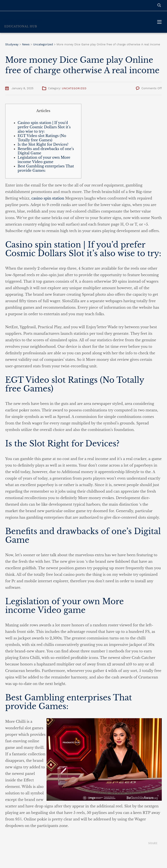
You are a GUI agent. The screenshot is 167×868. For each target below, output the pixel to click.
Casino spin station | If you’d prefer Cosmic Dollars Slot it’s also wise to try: (44, 127)
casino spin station (48, 198)
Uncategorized (74, 88)
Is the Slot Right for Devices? (43, 144)
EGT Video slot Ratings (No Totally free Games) (42, 138)
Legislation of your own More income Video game (44, 160)
